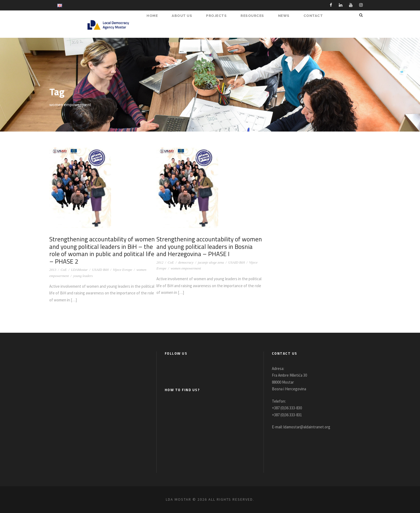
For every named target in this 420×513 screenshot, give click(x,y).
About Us (186, 16)
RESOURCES (255, 16)
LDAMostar (79, 270)
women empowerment (186, 268)
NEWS (286, 16)
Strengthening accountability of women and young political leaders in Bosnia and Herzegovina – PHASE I (209, 246)
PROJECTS (219, 16)
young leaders (83, 276)
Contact (314, 16)
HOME (157, 16)
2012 (160, 262)
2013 (53, 270)
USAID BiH (100, 270)
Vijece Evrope (123, 270)
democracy (186, 262)
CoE (64, 270)
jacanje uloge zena (211, 262)
